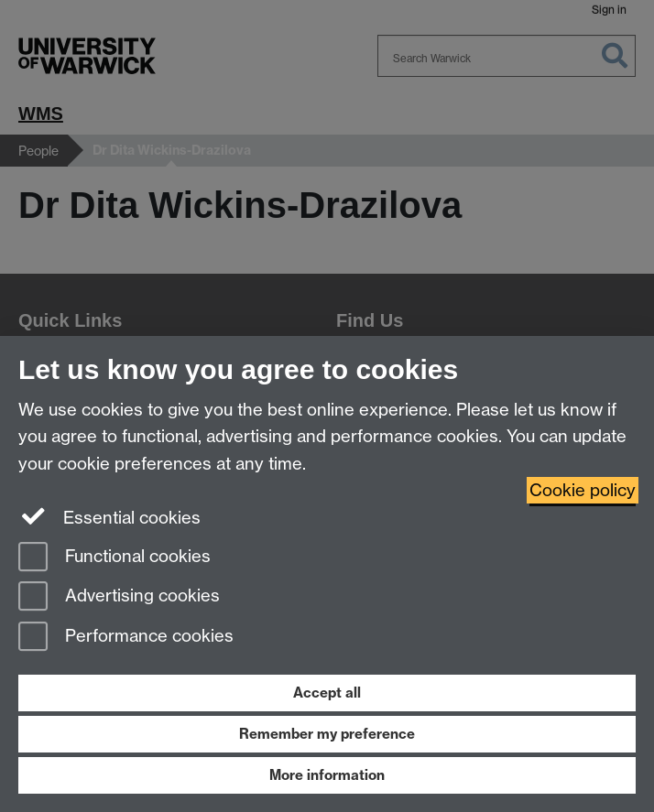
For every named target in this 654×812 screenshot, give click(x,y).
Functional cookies (114, 558)
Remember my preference (327, 734)
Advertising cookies (119, 597)
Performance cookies (126, 638)
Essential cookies (109, 516)
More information (327, 775)
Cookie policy (583, 490)
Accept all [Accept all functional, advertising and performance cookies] (327, 693)
